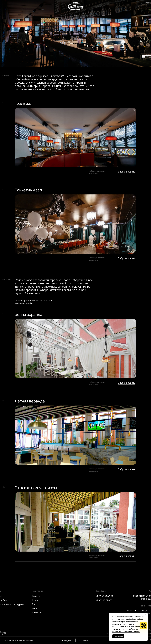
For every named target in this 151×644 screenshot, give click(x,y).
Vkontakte (83, 640)
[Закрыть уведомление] (146, 615)
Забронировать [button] (127, 172)
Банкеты (37, 612)
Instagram (67, 640)
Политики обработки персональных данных (126, 630)
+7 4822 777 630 (104, 600)
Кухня (35, 600)
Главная (36, 596)
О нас (35, 608)
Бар (34, 604)
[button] (147, 3)
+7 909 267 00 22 (105, 596)
